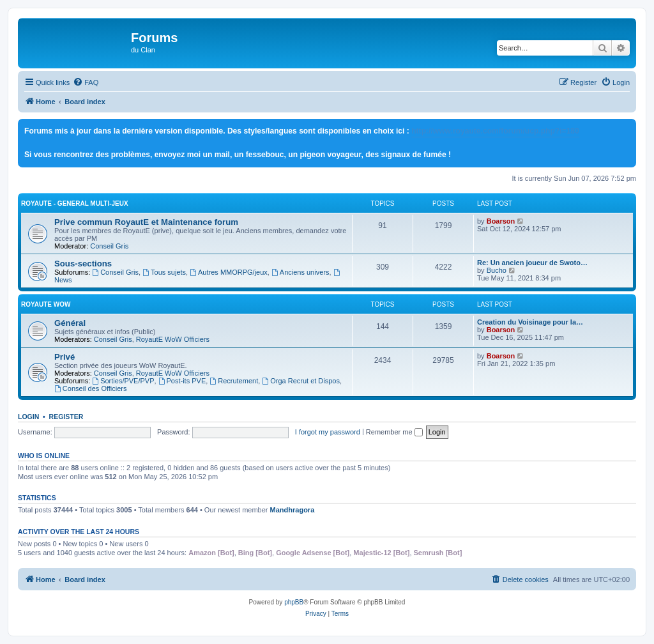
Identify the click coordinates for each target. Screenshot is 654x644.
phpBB (294, 602)
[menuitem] (86, 82)
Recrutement (234, 381)
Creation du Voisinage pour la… (530, 322)
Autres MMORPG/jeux (229, 272)
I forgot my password (328, 432)
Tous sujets (164, 272)
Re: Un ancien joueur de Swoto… (532, 263)
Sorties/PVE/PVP (123, 381)
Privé (65, 357)
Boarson (501, 221)
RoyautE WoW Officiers (173, 339)
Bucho (497, 270)
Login (28, 417)
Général (70, 323)
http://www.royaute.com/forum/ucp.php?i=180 (495, 131)
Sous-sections (83, 264)
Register (66, 417)
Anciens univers (300, 272)
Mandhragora (293, 510)
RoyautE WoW (46, 304)
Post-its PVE (182, 381)
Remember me (394, 432)
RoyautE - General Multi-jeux (75, 203)
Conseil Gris (109, 246)
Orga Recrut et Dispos (301, 381)
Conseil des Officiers (91, 388)
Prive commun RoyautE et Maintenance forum (146, 222)
